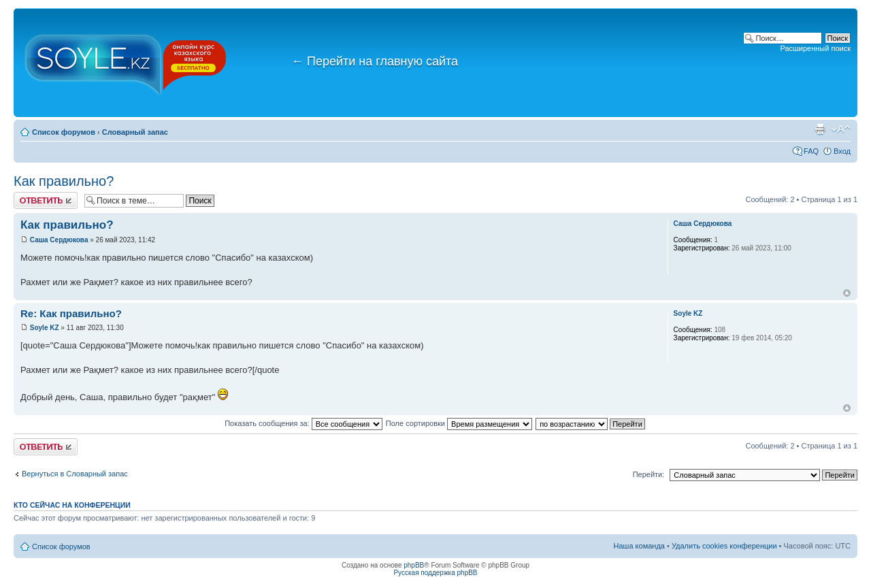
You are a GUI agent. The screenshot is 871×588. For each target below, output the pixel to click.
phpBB (414, 565)
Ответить (46, 200)
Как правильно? (64, 181)
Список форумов (64, 132)
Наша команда (639, 546)
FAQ (811, 151)
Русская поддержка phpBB (435, 573)
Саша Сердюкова (59, 240)
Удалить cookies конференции (724, 546)
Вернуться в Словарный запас (75, 474)
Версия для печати (820, 129)
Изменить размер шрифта (841, 129)
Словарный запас (135, 132)
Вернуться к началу (847, 293)
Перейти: (649, 474)
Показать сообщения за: (303, 423)
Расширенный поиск (815, 48)
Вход (842, 151)
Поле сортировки (459, 423)
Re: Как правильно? (71, 313)
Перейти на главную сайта (375, 61)
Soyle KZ (45, 328)
